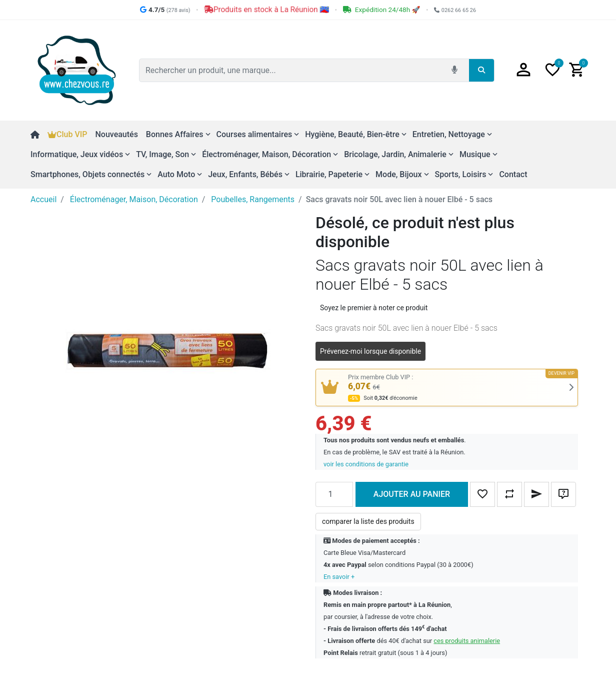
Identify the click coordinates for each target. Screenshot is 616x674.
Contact (513, 174)
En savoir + (339, 577)
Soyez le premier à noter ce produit (374, 308)
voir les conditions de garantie (366, 464)
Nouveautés (116, 134)
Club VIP (67, 134)
